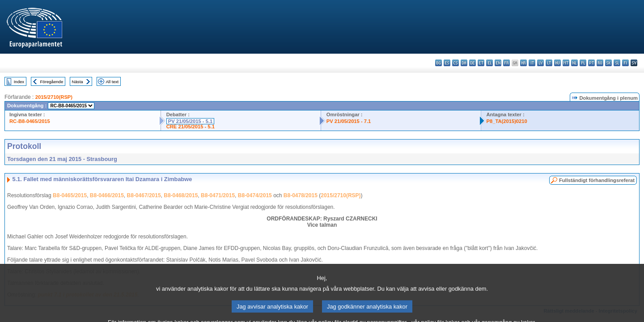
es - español (447, 63)
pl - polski (583, 63)
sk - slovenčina (608, 63)
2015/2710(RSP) (54, 97)
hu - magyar (557, 63)
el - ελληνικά (489, 63)
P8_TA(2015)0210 (507, 121)
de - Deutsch (472, 63)
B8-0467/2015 (144, 195)
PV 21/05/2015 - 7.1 (349, 121)
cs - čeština (455, 63)
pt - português (591, 63)
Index (19, 82)
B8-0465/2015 (70, 195)
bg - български (439, 63)
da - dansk (464, 63)
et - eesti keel (481, 63)
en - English (498, 63)
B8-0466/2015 (107, 195)
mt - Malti (566, 63)
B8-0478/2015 (301, 195)
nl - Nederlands (574, 63)
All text (112, 82)
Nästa (78, 82)
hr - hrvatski (523, 63)
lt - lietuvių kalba (549, 63)
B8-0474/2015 (255, 195)
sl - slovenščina (617, 63)
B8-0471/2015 (218, 195)
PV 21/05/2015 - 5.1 (191, 121)
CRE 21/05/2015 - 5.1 (191, 127)
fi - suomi (625, 63)
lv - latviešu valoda (540, 63)
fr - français (506, 63)
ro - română (600, 63)
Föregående (52, 82)
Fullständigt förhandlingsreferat (597, 180)
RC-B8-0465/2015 (30, 121)
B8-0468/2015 (181, 195)
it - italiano (532, 63)
